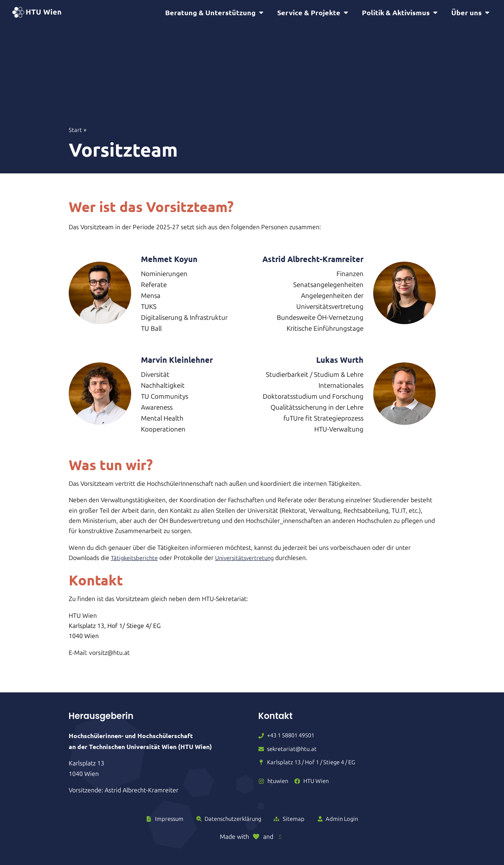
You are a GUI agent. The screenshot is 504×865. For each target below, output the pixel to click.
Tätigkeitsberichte (136, 559)
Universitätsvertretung (250, 559)
